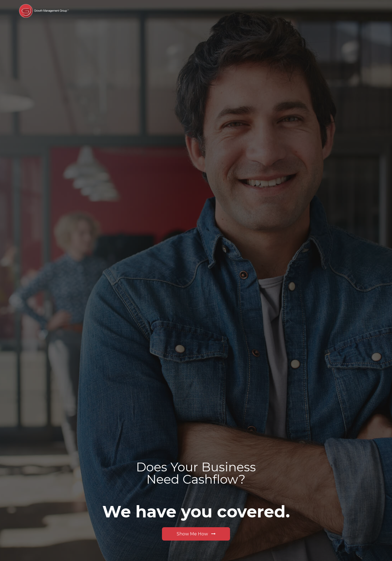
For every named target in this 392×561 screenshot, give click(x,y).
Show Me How (196, 534)
